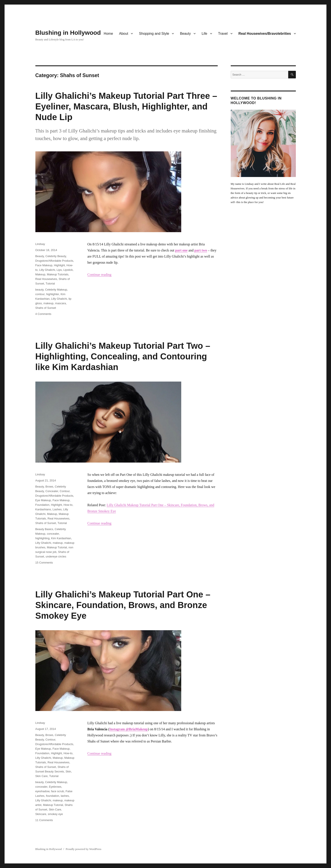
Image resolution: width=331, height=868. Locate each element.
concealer (53, 534)
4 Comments (43, 314)
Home (108, 34)
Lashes (57, 509)
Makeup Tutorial (57, 547)
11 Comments (44, 820)
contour (40, 294)
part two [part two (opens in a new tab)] (201, 250)
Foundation (42, 505)
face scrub (58, 791)
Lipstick (68, 270)
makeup (48, 303)
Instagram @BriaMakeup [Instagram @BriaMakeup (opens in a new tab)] (129, 729)
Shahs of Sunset (46, 308)
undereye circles (56, 556)
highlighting (43, 538)
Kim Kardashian (61, 538)
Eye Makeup (43, 500)
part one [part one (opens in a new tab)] (181, 250)
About (124, 34)
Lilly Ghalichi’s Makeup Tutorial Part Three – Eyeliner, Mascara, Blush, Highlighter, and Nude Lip (126, 106)
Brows (49, 487)
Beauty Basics (44, 529)
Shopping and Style (154, 34)
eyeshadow (42, 791)
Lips (59, 270)
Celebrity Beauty (56, 256)
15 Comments (44, 563)
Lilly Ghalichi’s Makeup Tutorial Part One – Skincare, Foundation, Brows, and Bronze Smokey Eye (123, 605)
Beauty (185, 34)
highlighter (52, 294)
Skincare (41, 814)
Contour (65, 491)
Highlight (60, 265)
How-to (68, 505)
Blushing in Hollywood (68, 33)
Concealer (52, 491)
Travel (223, 34)
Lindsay (40, 244)
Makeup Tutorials (58, 274)
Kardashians (43, 509)
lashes (65, 796)
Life (204, 34)
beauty (40, 290)
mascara (61, 303)
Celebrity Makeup (56, 290)
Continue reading (100, 275)
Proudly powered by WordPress (83, 849)
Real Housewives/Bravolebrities (265, 34)
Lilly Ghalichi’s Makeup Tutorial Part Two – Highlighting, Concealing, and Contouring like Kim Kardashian (123, 356)
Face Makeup (44, 265)
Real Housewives (46, 279)
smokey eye (55, 814)
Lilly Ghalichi (47, 270)
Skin (68, 771)
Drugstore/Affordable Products (54, 261)
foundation (53, 796)
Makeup (40, 274)
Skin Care (42, 776)
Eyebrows (55, 787)
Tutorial (50, 284)
